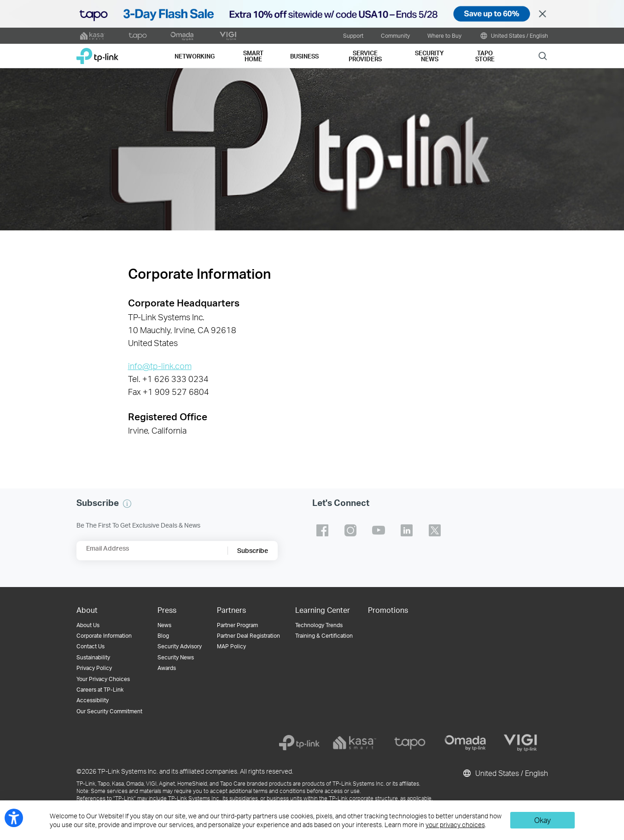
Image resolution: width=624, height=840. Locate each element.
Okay (542, 820)
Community (395, 35)
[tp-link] (299, 743)
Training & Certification (324, 636)
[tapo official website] (138, 36)
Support (353, 35)
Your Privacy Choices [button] (103, 679)
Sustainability (93, 657)
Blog (163, 636)
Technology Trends (319, 625)
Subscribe (253, 550)
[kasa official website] (93, 36)
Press (167, 610)
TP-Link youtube (379, 530)
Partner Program (237, 625)
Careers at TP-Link (100, 690)
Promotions (388, 610)
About (87, 610)
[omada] (465, 743)
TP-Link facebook (322, 530)
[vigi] (520, 743)
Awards (167, 668)
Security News (176, 657)
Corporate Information (104, 636)
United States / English (513, 36)
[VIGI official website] (228, 36)
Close (542, 14)
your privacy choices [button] (455, 825)
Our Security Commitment (109, 711)
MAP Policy (231, 646)
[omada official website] (183, 36)
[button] (127, 504)
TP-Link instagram (350, 530)
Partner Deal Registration (248, 636)
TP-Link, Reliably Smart (98, 53)
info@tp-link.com (160, 366)
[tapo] (410, 743)
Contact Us (90, 646)
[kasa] (355, 743)
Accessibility (93, 700)
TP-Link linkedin (407, 530)
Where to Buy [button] (444, 35)
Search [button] (543, 56)
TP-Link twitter (435, 530)
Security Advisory (180, 646)
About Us (88, 625)
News (164, 625)
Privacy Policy (94, 668)
